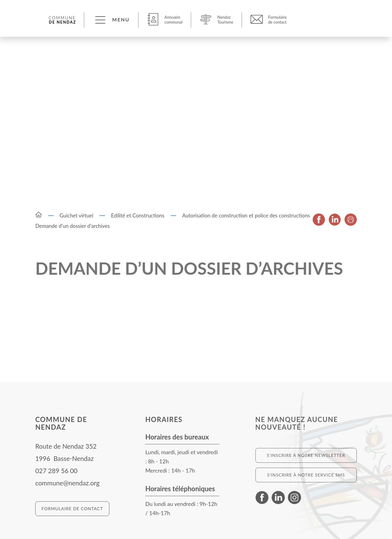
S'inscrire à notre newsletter (306, 455)
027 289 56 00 (56, 471)
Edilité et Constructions (138, 215)
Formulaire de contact (72, 509)
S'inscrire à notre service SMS (306, 475)
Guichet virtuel (77, 215)
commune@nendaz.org (67, 483)
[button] (112, 20)
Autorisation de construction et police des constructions (246, 215)
